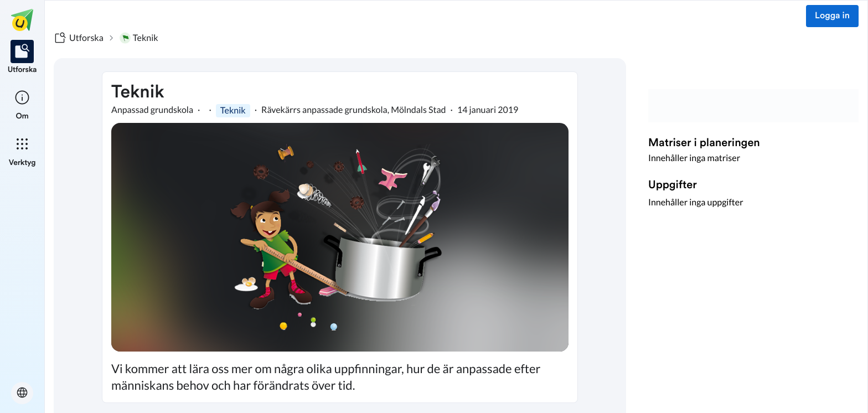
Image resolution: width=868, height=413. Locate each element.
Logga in (832, 16)
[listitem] (22, 58)
